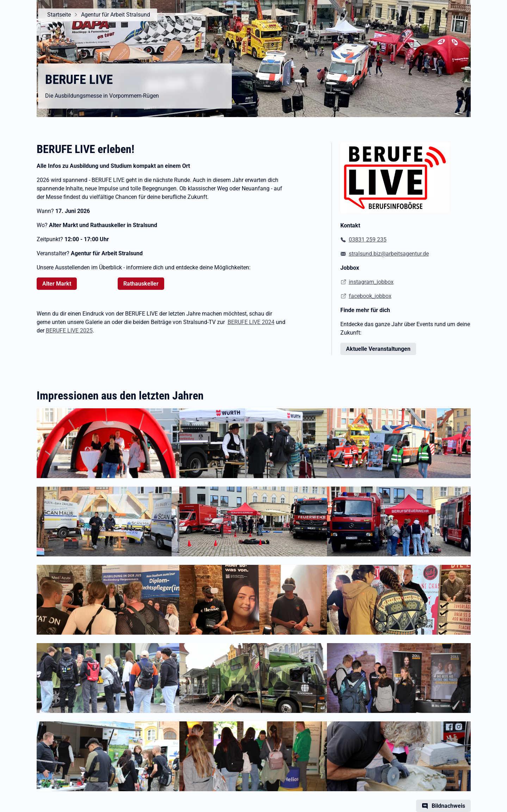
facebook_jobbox (370, 296)
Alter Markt (57, 284)
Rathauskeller (141, 284)
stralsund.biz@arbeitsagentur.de (389, 254)
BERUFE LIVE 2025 (69, 331)
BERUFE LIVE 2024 (251, 322)
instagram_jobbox (371, 282)
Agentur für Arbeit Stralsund (113, 15)
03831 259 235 (368, 240)
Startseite (57, 15)
